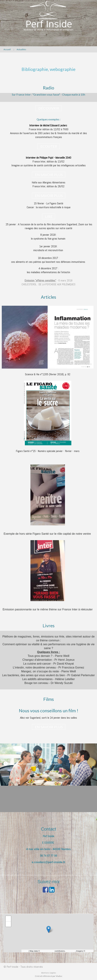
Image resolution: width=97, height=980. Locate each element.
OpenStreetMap (47, 951)
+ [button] (8, 919)
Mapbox (89, 951)
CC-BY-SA (70, 951)
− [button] (8, 924)
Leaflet (25, 951)
